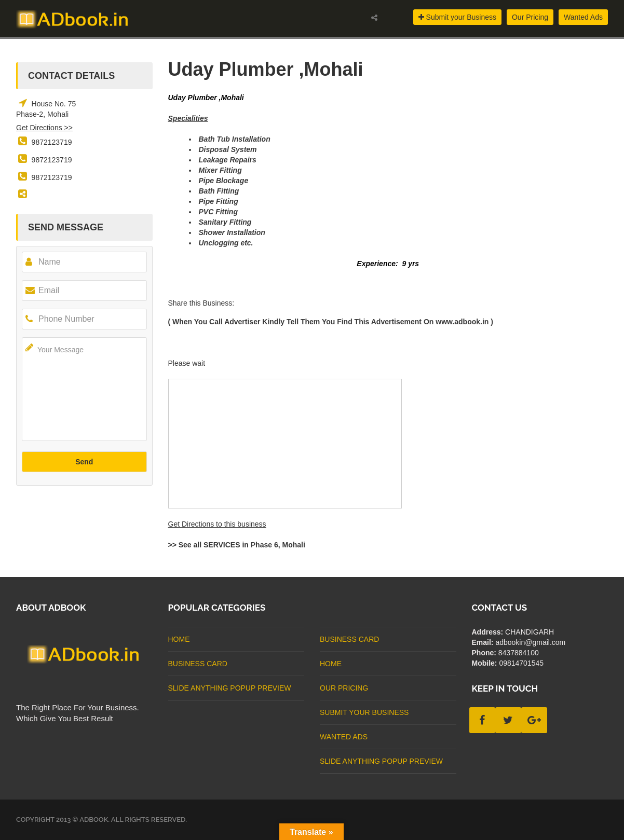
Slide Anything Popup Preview (230, 688)
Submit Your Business (364, 712)
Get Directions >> (44, 128)
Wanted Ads (583, 17)
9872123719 (52, 142)
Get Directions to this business (217, 524)
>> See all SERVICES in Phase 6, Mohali (237, 545)
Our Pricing (530, 17)
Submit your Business (457, 17)
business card (198, 664)
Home (179, 639)
